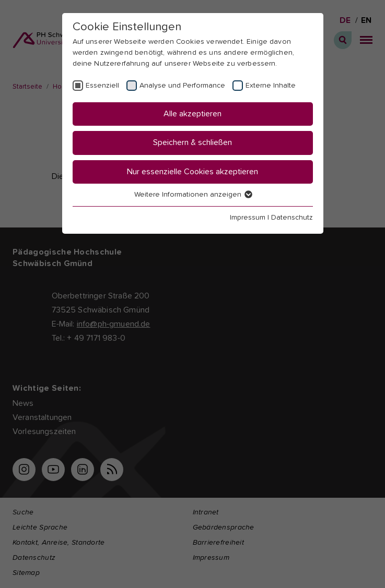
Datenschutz (292, 218)
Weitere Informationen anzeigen (193, 195)
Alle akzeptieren (192, 114)
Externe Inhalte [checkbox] (271, 86)
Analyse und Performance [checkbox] (182, 86)
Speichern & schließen (192, 142)
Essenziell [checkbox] (102, 86)
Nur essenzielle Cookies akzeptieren (192, 172)
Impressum (248, 218)
